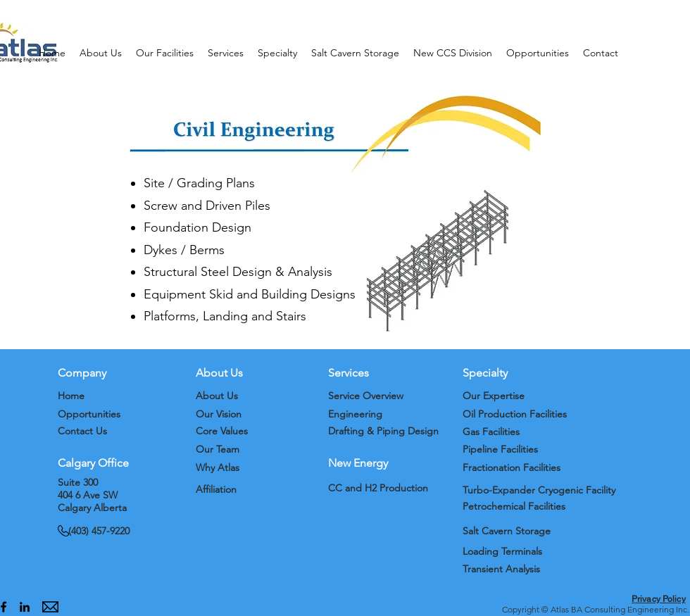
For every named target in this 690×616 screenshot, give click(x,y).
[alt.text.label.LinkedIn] (25, 607)
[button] (101, 53)
